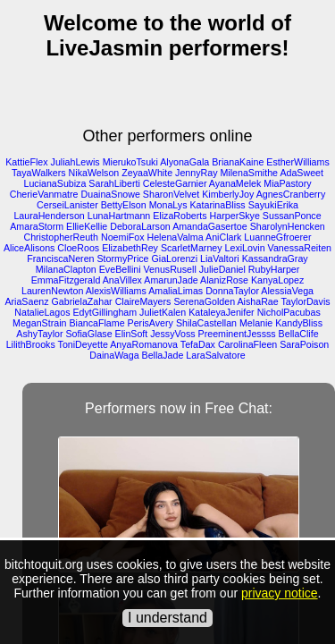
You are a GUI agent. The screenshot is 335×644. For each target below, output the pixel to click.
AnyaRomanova (144, 344)
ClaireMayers (143, 301)
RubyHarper (274, 269)
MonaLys (168, 205)
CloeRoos (78, 248)
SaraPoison (304, 344)
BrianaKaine (238, 162)
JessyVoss (172, 334)
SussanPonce (292, 216)
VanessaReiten (300, 248)
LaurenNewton (52, 291)
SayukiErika (273, 205)
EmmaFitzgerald (66, 280)
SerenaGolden (204, 301)
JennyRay (196, 173)
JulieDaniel (222, 269)
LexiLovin (245, 248)
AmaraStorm (37, 226)
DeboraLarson (140, 226)
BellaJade (163, 355)
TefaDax (198, 344)
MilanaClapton (66, 269)
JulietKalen (163, 312)
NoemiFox (123, 237)
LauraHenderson (49, 216)
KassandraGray (275, 258)
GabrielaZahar (82, 301)
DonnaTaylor (232, 291)
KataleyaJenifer (221, 312)
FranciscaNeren (60, 258)
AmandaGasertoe (210, 226)
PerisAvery (151, 323)
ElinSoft (132, 334)
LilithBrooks (31, 344)
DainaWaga (114, 355)
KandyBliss (299, 323)
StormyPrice (123, 258)
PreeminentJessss (237, 334)
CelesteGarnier (175, 183)
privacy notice (280, 593)
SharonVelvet (171, 194)
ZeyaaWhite (147, 173)
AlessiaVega (287, 291)
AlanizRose (224, 280)
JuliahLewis (75, 162)
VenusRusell (170, 269)
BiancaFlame (96, 323)
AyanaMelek (235, 183)
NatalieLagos (42, 312)
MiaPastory (287, 183)
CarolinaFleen (247, 344)
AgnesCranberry (291, 194)
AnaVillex (122, 280)
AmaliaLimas (176, 291)
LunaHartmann (119, 216)
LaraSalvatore (215, 355)
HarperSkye (235, 216)
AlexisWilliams (116, 291)
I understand (167, 618)
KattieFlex (26, 162)
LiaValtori (220, 258)
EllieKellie (87, 226)
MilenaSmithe (249, 173)
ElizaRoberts (180, 216)
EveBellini (120, 269)
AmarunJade (171, 280)
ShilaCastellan (206, 323)
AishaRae (258, 301)
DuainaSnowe (111, 194)
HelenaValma (175, 237)
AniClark (223, 237)
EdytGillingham (105, 312)
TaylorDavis (306, 301)
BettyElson (124, 205)
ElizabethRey (130, 248)
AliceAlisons (29, 248)
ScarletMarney (192, 248)
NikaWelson (94, 173)
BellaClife (299, 334)
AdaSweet (301, 173)
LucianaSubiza (54, 183)
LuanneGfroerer (277, 237)
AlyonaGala (184, 162)
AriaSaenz (26, 301)
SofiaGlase (88, 334)
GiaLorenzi (175, 258)
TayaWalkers (39, 173)
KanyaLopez (277, 280)
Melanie (256, 323)
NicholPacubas (289, 312)
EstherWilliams (297, 162)
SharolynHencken (288, 226)
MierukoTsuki (130, 162)
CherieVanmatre (44, 194)
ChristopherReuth (61, 237)
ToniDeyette (83, 344)
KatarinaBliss (217, 205)
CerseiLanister (67, 205)
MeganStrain (39, 323)
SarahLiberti (114, 183)
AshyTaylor (39, 334)
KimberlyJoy (228, 194)
